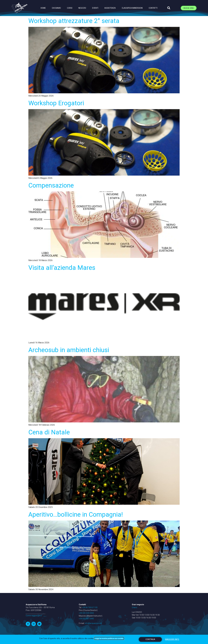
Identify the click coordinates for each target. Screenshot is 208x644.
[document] (104, 322)
